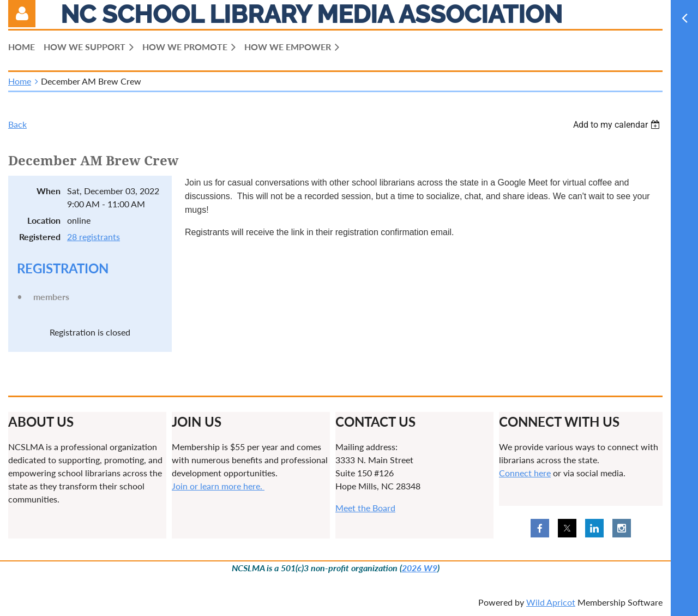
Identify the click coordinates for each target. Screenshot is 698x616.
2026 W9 (420, 568)
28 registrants (94, 237)
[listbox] (618, 125)
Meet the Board (365, 508)
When (49, 191)
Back (17, 124)
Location (44, 220)
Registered (40, 237)
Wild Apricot (551, 602)
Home (20, 81)
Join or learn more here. (218, 486)
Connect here (525, 473)
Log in (22, 14)
